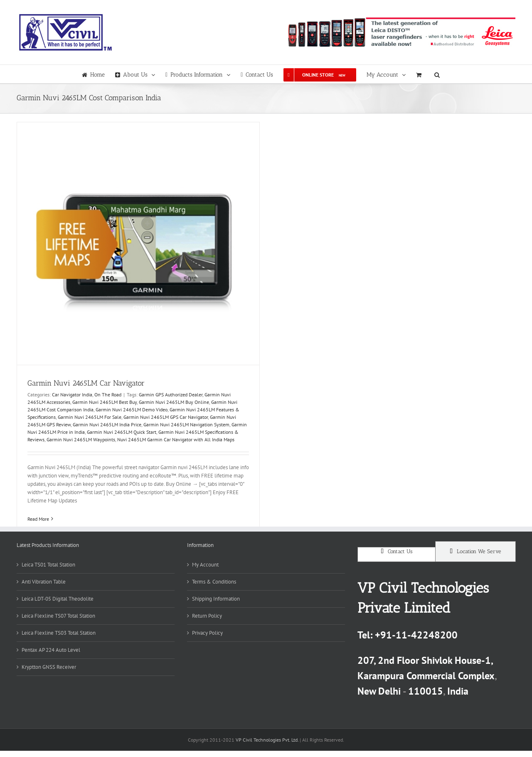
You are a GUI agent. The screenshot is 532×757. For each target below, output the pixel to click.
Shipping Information (216, 599)
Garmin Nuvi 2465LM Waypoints (81, 439)
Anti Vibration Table (44, 582)
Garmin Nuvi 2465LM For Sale (90, 417)
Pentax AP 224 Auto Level (51, 650)
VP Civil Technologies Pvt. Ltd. (267, 740)
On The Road (108, 395)
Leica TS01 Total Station (48, 565)
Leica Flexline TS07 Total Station (58, 616)
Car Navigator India (72, 395)
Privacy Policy (207, 633)
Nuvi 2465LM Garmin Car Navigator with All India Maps (176, 439)
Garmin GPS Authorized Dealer (171, 395)
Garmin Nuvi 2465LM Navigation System (186, 424)
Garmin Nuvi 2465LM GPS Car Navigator (166, 417)
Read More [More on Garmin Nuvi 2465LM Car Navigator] (38, 519)
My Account (205, 565)
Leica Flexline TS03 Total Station (59, 633)
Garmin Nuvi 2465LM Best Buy (105, 402)
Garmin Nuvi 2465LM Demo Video (132, 409)
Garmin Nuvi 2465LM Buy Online (174, 402)
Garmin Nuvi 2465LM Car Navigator (86, 383)
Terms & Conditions (214, 582)
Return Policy (207, 616)
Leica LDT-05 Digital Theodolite (58, 599)
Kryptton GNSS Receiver (49, 667)
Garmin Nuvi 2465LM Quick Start (122, 432)
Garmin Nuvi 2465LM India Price (107, 424)
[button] (437, 74)
